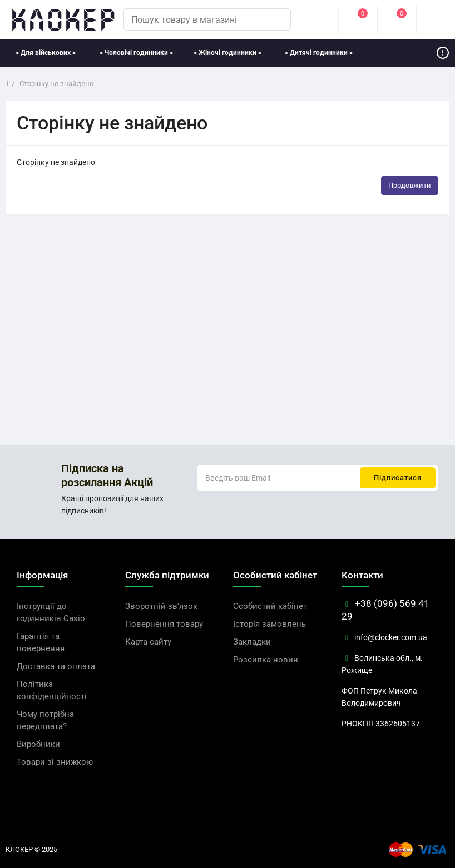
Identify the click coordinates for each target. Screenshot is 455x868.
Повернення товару (164, 624)
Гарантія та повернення (41, 642)
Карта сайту (148, 642)
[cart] (436, 19)
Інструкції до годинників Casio (51, 612)
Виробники (38, 744)
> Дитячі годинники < (319, 53)
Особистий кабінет (270, 606)
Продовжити (410, 185)
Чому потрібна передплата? (45, 720)
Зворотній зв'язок (161, 606)
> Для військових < (46, 53)
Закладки (252, 642)
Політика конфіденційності (52, 690)
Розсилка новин (266, 660)
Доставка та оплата (56, 666)
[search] (277, 19)
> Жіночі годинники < (227, 53)
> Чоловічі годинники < (136, 53)
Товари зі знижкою (55, 762)
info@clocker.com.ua (384, 637)
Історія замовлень (269, 624)
